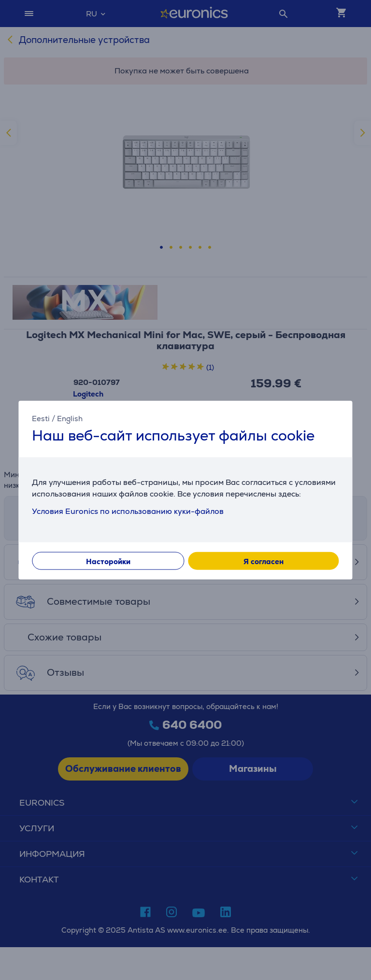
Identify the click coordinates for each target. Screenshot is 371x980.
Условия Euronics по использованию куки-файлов (128, 511)
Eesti (41, 418)
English (70, 418)
